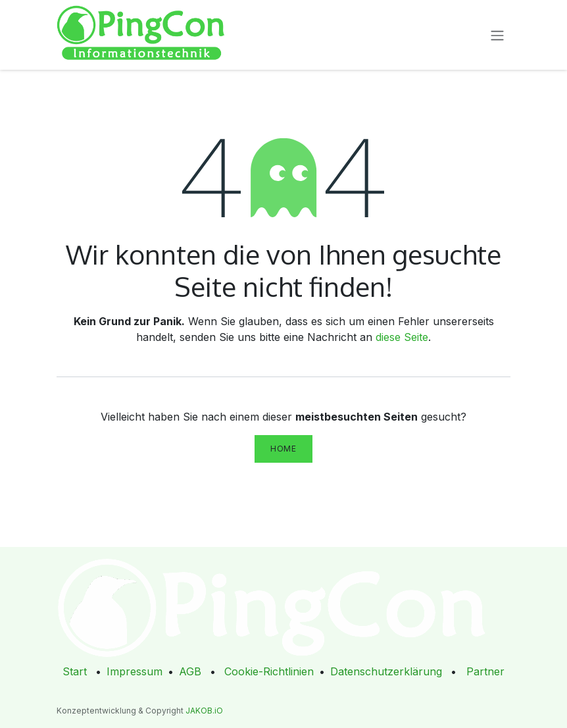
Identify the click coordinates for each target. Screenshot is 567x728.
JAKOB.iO (204, 711)
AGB (190, 671)
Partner (485, 671)
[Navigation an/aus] (497, 35)
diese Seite (402, 337)
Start (75, 671)
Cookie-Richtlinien (269, 671)
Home (283, 449)
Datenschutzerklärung (386, 671)
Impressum (135, 671)
